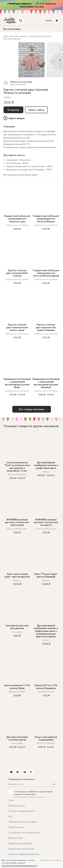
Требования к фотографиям (22, 822)
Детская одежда (19, 36)
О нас (11, 800)
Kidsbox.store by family (21, 82)
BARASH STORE (17, 692)
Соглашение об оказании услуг (24, 833)
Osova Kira (17, 632)
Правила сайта (15, 838)
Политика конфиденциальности (24, 854)
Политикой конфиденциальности (31, 797)
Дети (6, 36)
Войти (49, 20)
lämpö (46, 472)
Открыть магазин (17, 806)
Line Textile (17, 743)
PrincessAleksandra (17, 529)
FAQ (10, 816)
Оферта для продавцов (20, 843)
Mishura (17, 580)
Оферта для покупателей (21, 849)
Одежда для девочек (40, 36)
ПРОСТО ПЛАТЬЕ (46, 743)
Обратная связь (16, 827)
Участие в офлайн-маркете (22, 811)
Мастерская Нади (17, 474)
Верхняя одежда (12, 39)
